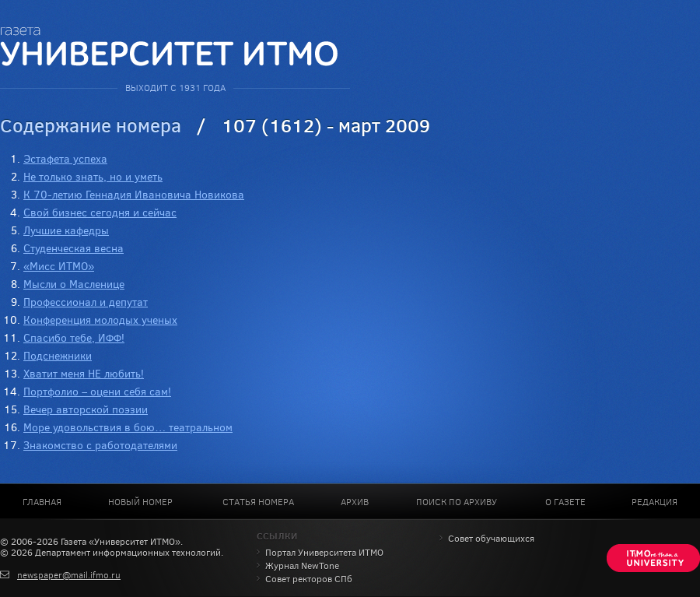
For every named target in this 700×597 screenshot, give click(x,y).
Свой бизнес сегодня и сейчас (100, 213)
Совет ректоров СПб (309, 579)
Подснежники (58, 356)
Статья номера (258, 502)
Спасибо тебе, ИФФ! (74, 338)
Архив (355, 502)
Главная (42, 502)
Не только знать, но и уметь (93, 177)
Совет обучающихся (491, 539)
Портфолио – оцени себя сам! (97, 392)
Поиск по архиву (457, 502)
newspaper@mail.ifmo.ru (69, 575)
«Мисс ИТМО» (59, 267)
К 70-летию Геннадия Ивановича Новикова (134, 195)
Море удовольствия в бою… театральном (128, 428)
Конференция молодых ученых (100, 320)
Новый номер (140, 502)
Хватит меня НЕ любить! (84, 374)
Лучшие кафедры (66, 231)
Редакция (654, 502)
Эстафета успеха (65, 159)
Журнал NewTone (302, 566)
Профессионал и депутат (86, 302)
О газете (565, 502)
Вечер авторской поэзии (86, 410)
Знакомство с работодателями (100, 446)
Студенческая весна (73, 249)
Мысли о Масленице (74, 284)
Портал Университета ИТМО (324, 553)
